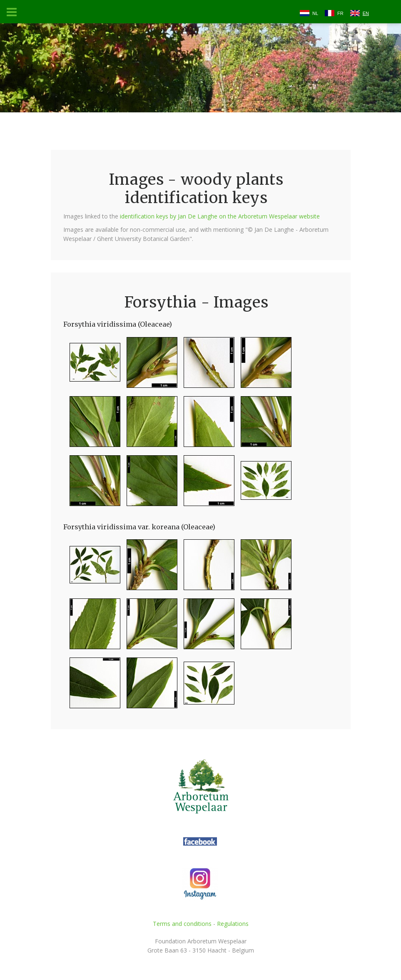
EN (366, 13)
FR (340, 13)
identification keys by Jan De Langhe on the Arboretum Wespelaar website (220, 216)
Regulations (233, 924)
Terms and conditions (182, 924)
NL (315, 13)
